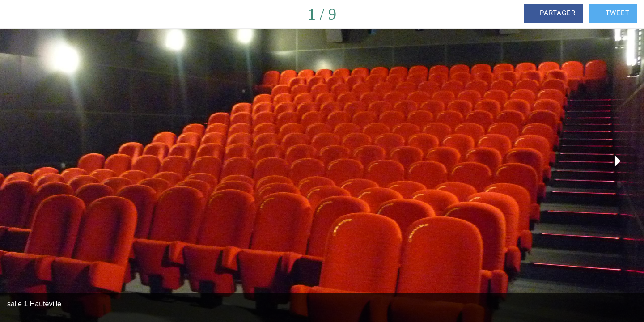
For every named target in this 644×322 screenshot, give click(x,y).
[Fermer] (18, 14)
